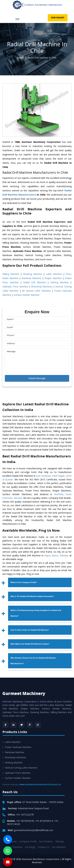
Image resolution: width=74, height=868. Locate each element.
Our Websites (59, 847)
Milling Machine (11, 274)
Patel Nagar (58, 476)
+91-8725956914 (44, 821)
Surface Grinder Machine (27, 295)
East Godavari (43, 476)
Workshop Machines (42, 287)
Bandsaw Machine (31, 278)
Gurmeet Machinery (24, 693)
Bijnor (55, 555)
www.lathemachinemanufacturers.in (40, 784)
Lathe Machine (54, 274)
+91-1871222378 (25, 815)
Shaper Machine (53, 278)
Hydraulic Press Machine (15, 287)
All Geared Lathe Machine (36, 291)
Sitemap (60, 841)
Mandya (64, 555)
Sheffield (59, 494)
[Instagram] (38, 725)
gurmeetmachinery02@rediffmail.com (33, 830)
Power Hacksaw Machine (17, 747)
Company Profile (28, 841)
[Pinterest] (30, 725)
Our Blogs (30, 847)
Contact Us (44, 847)
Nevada (18, 498)
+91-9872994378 (25, 821)
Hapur (47, 555)
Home (20, 58)
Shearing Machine (32, 274)
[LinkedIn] (14, 725)
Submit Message (37, 378)
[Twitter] (22, 725)
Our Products (46, 841)
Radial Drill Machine (34, 282)
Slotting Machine (59, 282)
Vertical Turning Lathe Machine (20, 768)
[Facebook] (5, 725)
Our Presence (15, 847)
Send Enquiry (58, 18)
